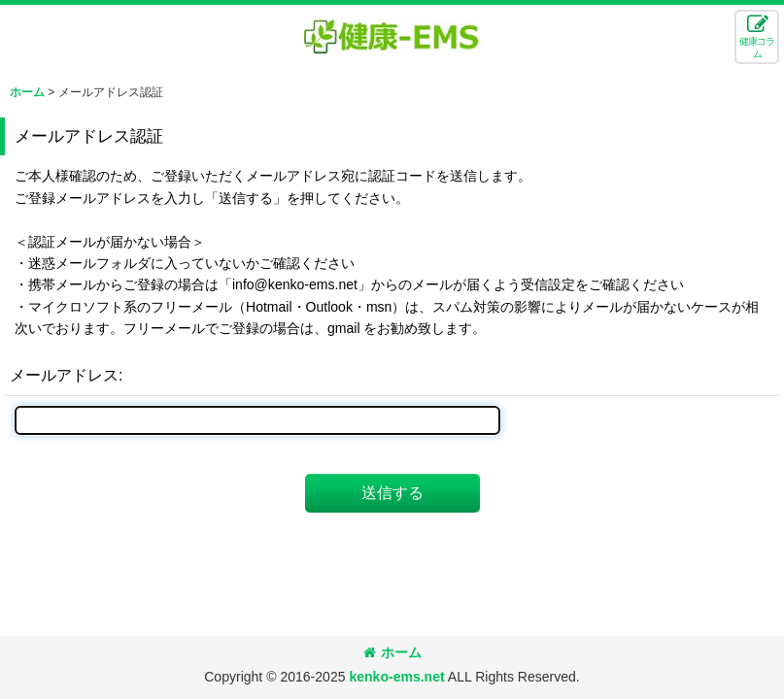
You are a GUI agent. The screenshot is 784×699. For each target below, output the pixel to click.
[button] (757, 37)
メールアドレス (64, 375)
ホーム (392, 652)
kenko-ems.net (396, 677)
